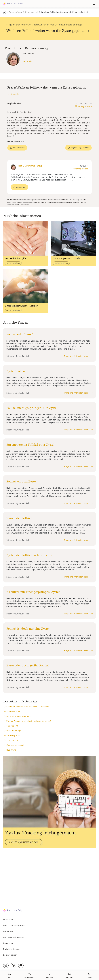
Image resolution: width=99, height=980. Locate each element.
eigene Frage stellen (80, 148)
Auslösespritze (13, 735)
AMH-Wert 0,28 (13, 711)
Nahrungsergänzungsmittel (19, 716)
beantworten (19, 148)
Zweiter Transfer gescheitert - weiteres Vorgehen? (29, 721)
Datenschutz (9, 943)
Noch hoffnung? (14, 731)
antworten (21, 187)
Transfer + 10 (12, 726)
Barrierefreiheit (10, 955)
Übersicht (15, 94)
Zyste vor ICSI (12, 740)
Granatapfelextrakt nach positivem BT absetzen (28, 707)
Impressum (8, 920)
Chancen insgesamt (15, 745)
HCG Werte (11, 750)
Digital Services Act (12, 949)
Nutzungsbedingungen (14, 937)
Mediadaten (9, 931)
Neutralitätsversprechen (14, 926)
